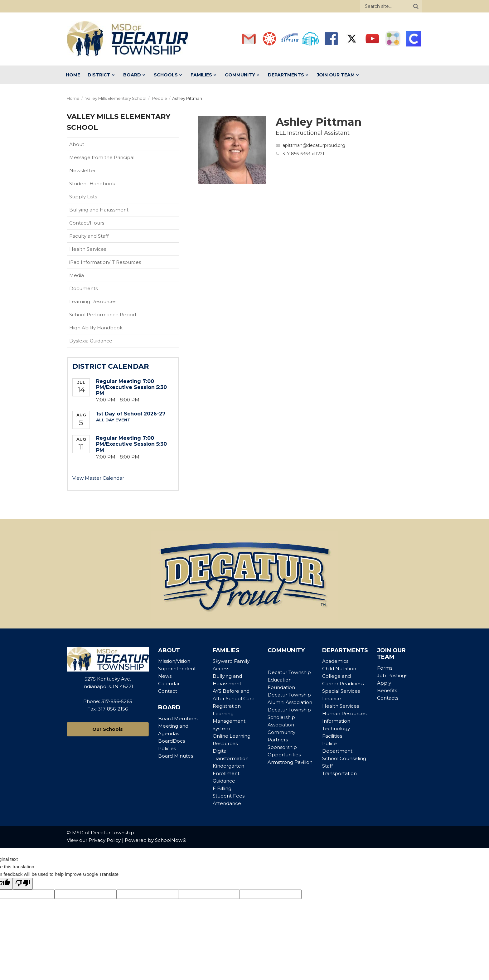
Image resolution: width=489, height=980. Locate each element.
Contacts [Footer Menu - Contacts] (388, 698)
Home (73, 98)
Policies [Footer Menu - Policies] (167, 748)
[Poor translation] (23, 884)
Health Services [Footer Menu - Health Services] (341, 706)
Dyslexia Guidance (91, 341)
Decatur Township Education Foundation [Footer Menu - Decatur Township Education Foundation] (289, 680)
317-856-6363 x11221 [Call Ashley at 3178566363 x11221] (303, 154)
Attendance (227, 803)
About (77, 144)
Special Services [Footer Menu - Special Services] (341, 691)
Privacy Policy (105, 840)
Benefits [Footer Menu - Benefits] (387, 690)
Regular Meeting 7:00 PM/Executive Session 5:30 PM (131, 387)
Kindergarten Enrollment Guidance (228, 773)
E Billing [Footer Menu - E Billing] (222, 788)
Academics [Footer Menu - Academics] (335, 661)
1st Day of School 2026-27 (131, 414)
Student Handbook (102, 185)
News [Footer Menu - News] (165, 676)
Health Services (88, 249)
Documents (83, 288)
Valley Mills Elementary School (116, 98)
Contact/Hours (87, 223)
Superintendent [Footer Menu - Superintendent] (177, 669)
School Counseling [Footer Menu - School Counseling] (344, 758)
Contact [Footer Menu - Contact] (168, 691)
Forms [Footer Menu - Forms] (385, 668)
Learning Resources (93, 301)
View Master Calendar (98, 478)
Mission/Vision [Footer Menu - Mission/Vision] (174, 661)
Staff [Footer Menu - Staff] (327, 766)
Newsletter (82, 170)
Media (77, 275)
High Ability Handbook (96, 328)
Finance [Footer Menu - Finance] (332, 699)
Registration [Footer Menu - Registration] (227, 706)
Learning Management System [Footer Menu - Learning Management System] (229, 721)
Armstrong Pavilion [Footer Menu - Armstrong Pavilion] (290, 762)
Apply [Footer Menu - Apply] (384, 683)
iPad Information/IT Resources (105, 262)
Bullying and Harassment (99, 210)
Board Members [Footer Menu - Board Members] (178, 718)
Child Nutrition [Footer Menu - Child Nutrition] (339, 669)
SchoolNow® (171, 840)
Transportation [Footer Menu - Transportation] (339, 773)
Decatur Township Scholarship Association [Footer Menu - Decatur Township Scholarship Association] (289, 717)
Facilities (332, 736)
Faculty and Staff (89, 236)
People (160, 98)
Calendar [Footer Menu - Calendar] (169, 684)
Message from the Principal (102, 157)
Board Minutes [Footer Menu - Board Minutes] (176, 756)
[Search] (416, 6)
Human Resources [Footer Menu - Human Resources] (344, 713)
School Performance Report (113, 316)
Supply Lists (83, 197)
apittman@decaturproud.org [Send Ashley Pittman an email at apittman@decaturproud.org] (314, 145)
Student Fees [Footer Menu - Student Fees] (229, 796)
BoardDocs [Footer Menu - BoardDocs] (172, 741)
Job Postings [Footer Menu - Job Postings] (392, 675)
